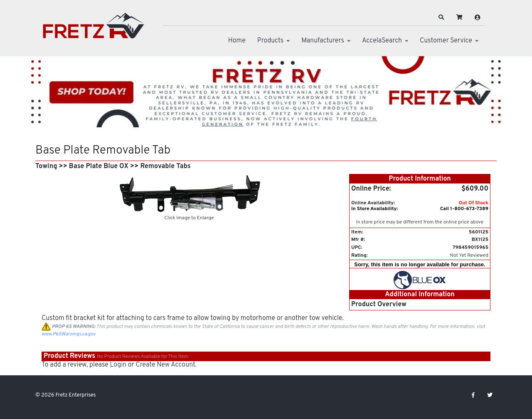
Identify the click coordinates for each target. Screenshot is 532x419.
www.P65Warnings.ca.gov (69, 334)
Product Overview (379, 305)
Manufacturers (323, 41)
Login (118, 365)
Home (237, 41)
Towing (46, 166)
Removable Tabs (165, 166)
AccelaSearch (382, 41)
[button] (441, 17)
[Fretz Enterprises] (94, 30)
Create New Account (165, 365)
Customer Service (446, 41)
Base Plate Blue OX (99, 166)
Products (270, 41)
